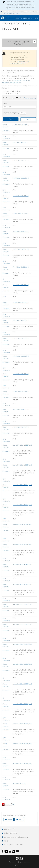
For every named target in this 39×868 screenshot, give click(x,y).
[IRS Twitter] (7, 852)
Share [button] (10, 820)
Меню (36, 18)
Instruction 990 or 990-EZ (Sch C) (23, 445)
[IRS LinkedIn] (13, 852)
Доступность (20, 865)
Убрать (28, 119)
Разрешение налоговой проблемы (16, 837)
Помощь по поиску (30, 98)
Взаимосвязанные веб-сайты (14, 845)
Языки (6, 841)
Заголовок (6, 131)
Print (21, 820)
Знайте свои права (10, 833)
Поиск (17, 18)
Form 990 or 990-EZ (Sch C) (21, 125)
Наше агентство (9, 829)
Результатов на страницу (11, 113)
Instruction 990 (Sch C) (19, 784)
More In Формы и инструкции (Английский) (22, 43)
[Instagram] (10, 851)
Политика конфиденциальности (19, 862)
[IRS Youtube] (17, 851)
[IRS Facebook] (3, 851)
